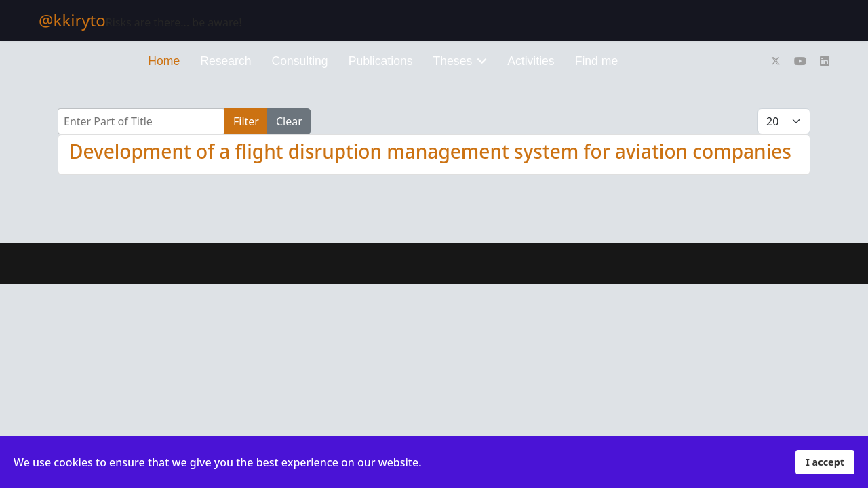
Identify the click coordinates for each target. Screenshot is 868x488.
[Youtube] (800, 61)
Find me (597, 61)
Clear (289, 121)
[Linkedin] (825, 61)
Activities (531, 61)
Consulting (300, 61)
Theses (453, 61)
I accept (825, 462)
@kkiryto (72, 20)
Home (164, 61)
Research (225, 61)
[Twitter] (776, 61)
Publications (381, 61)
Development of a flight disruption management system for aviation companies (430, 151)
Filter (246, 121)
